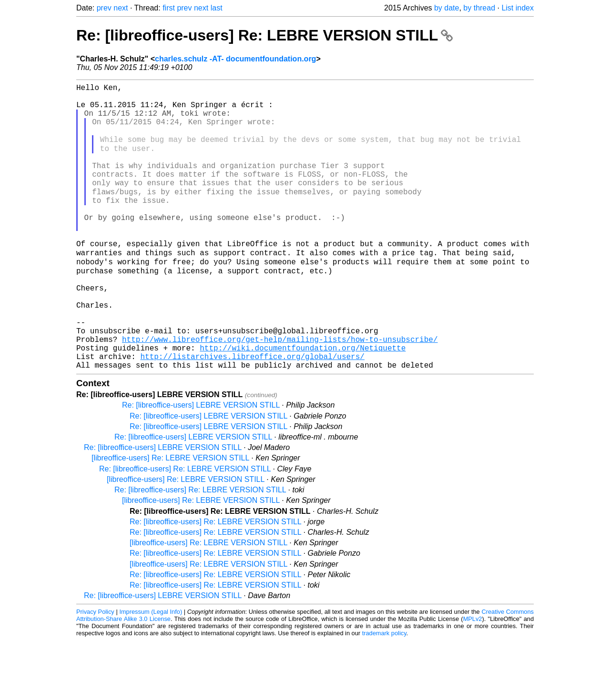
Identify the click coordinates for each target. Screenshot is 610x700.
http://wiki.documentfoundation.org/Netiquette (303, 403)
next (121, 8)
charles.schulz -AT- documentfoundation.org (235, 59)
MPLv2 (473, 678)
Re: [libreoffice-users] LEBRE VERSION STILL (201, 465)
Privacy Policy (95, 671)
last (217, 8)
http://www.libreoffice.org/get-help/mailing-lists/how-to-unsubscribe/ (280, 393)
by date (447, 8)
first (169, 8)
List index (518, 8)
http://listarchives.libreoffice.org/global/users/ (252, 414)
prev (104, 8)
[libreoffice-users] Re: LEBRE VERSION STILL (170, 517)
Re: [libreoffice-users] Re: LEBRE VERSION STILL (264, 35)
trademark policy (384, 693)
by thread (479, 8)
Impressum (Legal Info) (151, 671)
